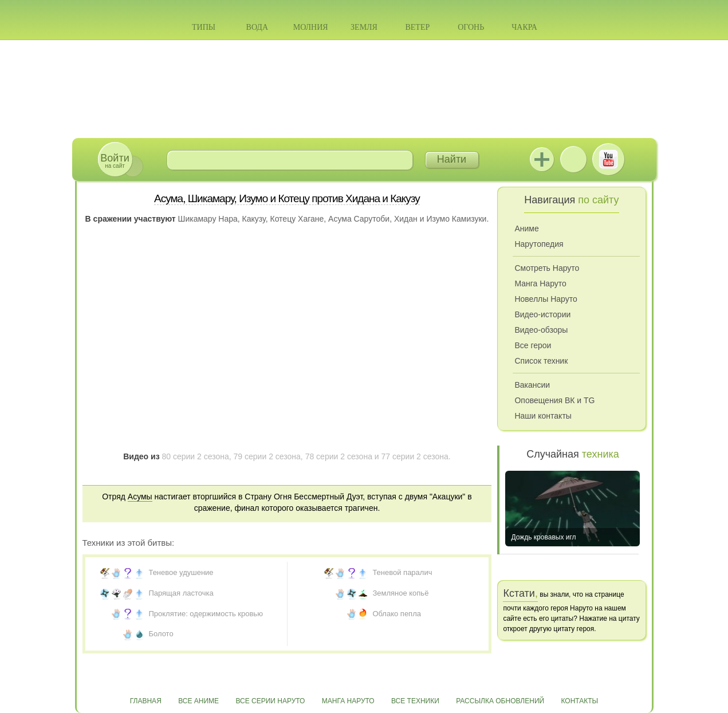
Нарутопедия (539, 244)
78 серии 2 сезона (339, 456)
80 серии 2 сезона (195, 456)
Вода (257, 27)
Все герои (533, 345)
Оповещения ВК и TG (554, 400)
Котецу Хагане (297, 219)
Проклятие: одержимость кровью (205, 614)
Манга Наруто (540, 283)
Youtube (608, 159)
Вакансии (532, 385)
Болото (161, 634)
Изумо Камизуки (456, 219)
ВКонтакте (573, 159)
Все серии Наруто (270, 701)
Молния (311, 27)
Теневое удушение (181, 572)
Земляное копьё (400, 593)
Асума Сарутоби (359, 219)
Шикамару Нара (208, 219)
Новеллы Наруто (546, 299)
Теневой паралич (402, 572)
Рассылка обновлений (500, 701)
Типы (204, 27)
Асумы (140, 497)
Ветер (417, 27)
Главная (146, 701)
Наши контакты (543, 416)
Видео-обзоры (541, 330)
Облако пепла (397, 614)
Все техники (415, 701)
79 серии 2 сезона (267, 456)
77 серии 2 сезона (415, 456)
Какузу (254, 219)
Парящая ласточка (181, 593)
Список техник (541, 361)
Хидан (406, 219)
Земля (364, 27)
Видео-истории (542, 314)
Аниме (526, 229)
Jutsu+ (542, 159)
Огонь (471, 27)
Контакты (580, 701)
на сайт (115, 161)
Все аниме (198, 701)
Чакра (524, 27)
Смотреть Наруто (547, 268)
